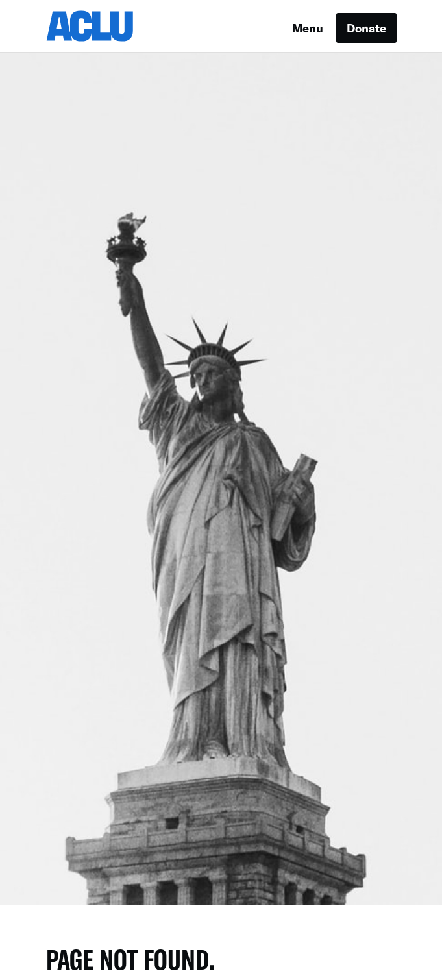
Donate (366, 28)
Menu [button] (308, 28)
